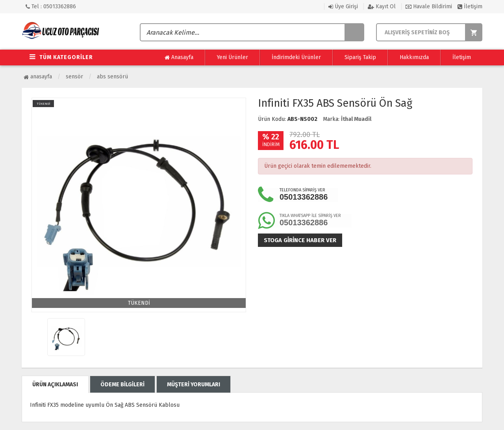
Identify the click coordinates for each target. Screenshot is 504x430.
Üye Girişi (343, 6)
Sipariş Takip (360, 57)
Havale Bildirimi (429, 6)
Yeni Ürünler (233, 57)
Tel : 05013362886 (51, 6)
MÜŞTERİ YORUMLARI (194, 385)
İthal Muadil (356, 119)
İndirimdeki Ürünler (296, 57)
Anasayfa (179, 57)
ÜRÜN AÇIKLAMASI (55, 385)
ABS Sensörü (112, 77)
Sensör (74, 77)
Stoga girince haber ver (300, 240)
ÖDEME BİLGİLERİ (122, 385)
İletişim (470, 6)
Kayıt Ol (382, 6)
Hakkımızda (414, 57)
